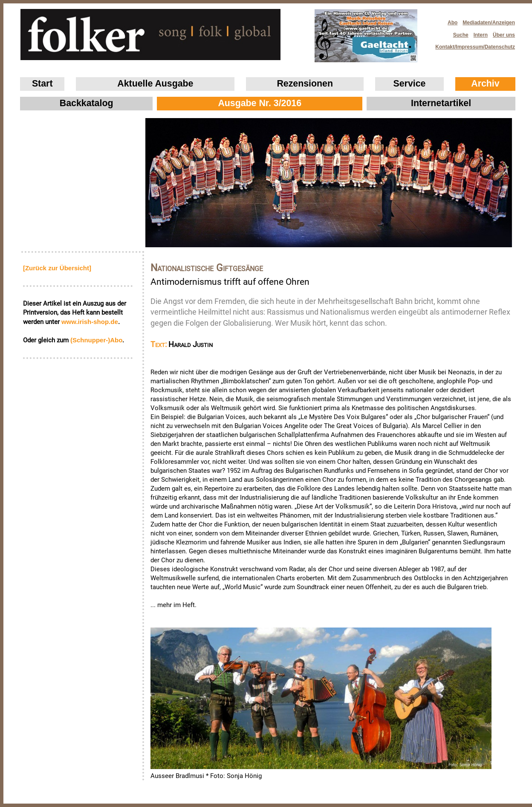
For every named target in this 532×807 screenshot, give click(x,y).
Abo (452, 23)
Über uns (504, 35)
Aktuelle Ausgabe (155, 84)
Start (42, 84)
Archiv (485, 84)
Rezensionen (305, 84)
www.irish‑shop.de (90, 322)
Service (410, 84)
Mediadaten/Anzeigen (489, 23)
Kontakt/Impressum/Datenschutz (472, 45)
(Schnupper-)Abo (96, 340)
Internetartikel (441, 103)
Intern (481, 35)
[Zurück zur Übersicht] (57, 268)
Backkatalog (87, 103)
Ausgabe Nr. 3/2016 (260, 103)
